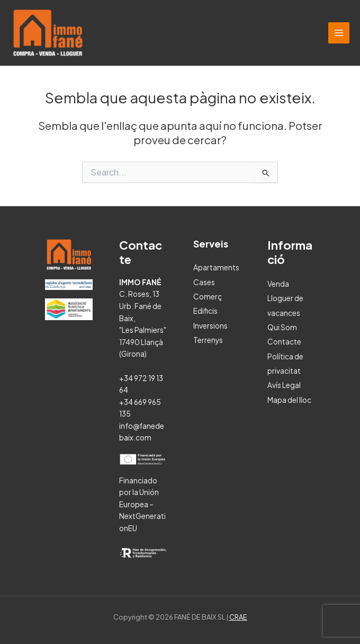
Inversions (210, 326)
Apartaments (216, 267)
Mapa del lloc (289, 400)
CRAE (238, 617)
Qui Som (282, 327)
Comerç (208, 297)
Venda (278, 284)
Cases (204, 282)
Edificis (205, 311)
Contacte (284, 342)
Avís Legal (284, 385)
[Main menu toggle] (339, 33)
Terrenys (208, 340)
